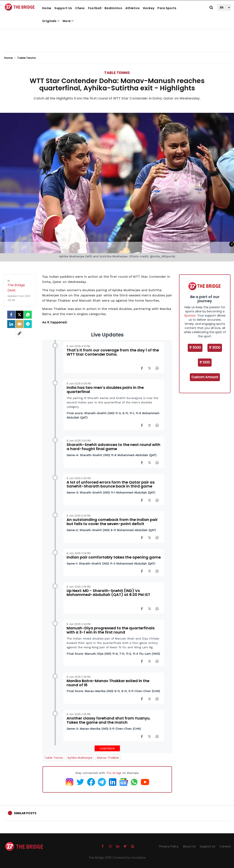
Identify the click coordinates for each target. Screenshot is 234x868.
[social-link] (19, 333)
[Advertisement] (117, 39)
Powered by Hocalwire (130, 858)
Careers (225, 846)
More (68, 21)
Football (95, 8)
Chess (80, 8)
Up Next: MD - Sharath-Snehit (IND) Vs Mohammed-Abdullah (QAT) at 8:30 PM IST (108, 593)
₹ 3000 (215, 348)
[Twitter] (19, 315)
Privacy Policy (169, 846)
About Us (189, 846)
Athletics (133, 8)
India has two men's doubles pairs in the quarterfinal (105, 390)
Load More (107, 748)
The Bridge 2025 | (101, 858)
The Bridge (114, 773)
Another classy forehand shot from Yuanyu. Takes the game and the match (108, 720)
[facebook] (11, 315)
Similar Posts (25, 813)
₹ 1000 (205, 362)
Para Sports (167, 8)
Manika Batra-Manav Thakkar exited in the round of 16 (108, 683)
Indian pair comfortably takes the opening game (114, 557)
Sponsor (190, 316)
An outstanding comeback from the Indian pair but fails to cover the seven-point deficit (112, 522)
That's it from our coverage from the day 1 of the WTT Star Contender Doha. (113, 352)
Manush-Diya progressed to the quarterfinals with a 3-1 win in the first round (111, 630)
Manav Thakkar (108, 758)
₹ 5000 (195, 348)
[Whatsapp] (28, 315)
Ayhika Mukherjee (80, 758)
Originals (51, 21)
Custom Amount (205, 377)
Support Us (63, 8)
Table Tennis (117, 73)
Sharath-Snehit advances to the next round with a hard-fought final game (113, 447)
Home (47, 8)
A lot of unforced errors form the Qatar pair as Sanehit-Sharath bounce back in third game (111, 484)
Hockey (149, 8)
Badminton (113, 8)
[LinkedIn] (11, 324)
